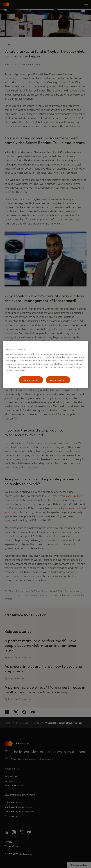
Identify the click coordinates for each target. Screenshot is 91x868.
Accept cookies (58, 380)
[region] (46, 365)
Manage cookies (31, 380)
